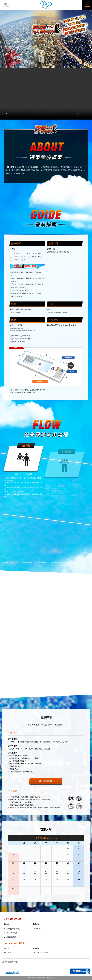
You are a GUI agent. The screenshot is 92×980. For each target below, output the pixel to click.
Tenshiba (37, 929)
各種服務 (36, 948)
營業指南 (6, 948)
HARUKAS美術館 (10, 933)
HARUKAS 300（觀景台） (42, 952)
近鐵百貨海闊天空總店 (12, 929)
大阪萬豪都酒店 (10, 937)
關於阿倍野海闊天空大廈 (10, 962)
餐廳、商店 (7, 952)
